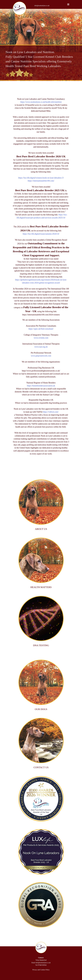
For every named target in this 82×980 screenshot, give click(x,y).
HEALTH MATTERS (41, 587)
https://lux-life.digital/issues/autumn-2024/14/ (41, 234)
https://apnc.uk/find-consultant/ (41, 329)
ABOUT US (41, 529)
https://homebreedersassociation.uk (41, 386)
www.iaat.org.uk (41, 347)
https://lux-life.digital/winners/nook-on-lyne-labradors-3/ (41, 178)
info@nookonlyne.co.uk (42, 6)
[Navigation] (68, 4)
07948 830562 (42, 965)
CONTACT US (41, 767)
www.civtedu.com (41, 338)
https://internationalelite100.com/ (41, 181)
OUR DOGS (41, 709)
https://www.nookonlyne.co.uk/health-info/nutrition (41, 102)
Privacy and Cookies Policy (41, 970)
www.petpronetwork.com (41, 356)
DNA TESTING (41, 645)
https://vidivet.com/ (51, 412)
